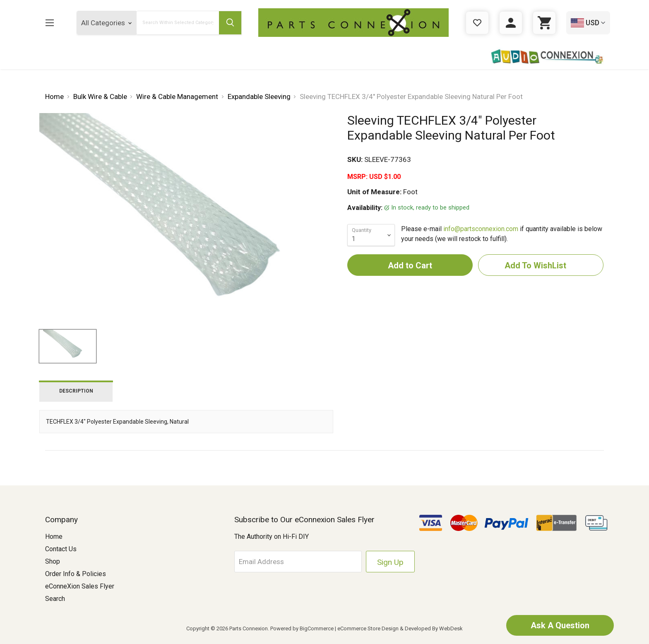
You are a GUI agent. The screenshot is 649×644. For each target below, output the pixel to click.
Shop (53, 561)
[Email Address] (298, 562)
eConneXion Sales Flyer (80, 586)
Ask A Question (560, 625)
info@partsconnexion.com (481, 229)
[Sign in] (511, 23)
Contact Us (61, 549)
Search (55, 599)
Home (54, 537)
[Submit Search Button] (230, 23)
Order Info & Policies (76, 574)
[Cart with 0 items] (544, 23)
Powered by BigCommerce (302, 628)
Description (76, 391)
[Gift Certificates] (477, 23)
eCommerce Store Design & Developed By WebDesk (400, 628)
